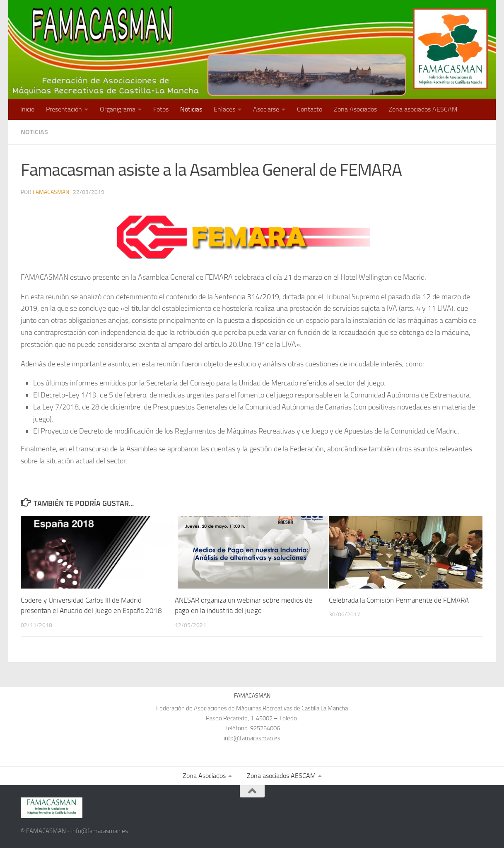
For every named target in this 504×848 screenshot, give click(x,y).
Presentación (64, 109)
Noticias (191, 109)
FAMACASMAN (51, 192)
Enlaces (224, 109)
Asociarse (266, 109)
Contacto (310, 109)
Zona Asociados (355, 109)
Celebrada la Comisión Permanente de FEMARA (399, 600)
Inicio (27, 109)
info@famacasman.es (252, 738)
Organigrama (118, 109)
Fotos (161, 109)
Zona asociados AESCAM (423, 109)
